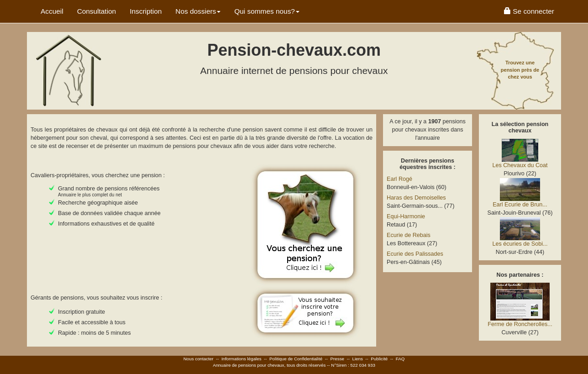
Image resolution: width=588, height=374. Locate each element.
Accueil (52, 11)
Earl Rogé (399, 179)
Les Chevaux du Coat (520, 165)
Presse (338, 359)
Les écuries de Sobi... (520, 244)
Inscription (146, 11)
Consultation (97, 11)
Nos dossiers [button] (198, 11)
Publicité (379, 359)
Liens (357, 359)
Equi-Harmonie (406, 216)
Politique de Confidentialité (296, 359)
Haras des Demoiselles (416, 198)
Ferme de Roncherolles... (520, 324)
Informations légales (241, 359)
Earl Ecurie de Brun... (520, 205)
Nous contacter (199, 359)
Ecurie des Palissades (415, 254)
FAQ (400, 359)
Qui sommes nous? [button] (267, 11)
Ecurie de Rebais (409, 235)
